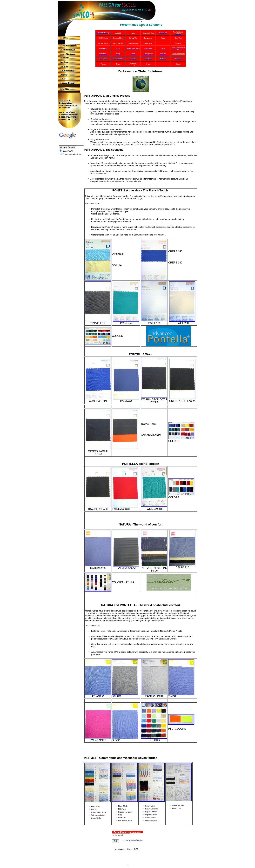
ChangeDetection (137, 840)
